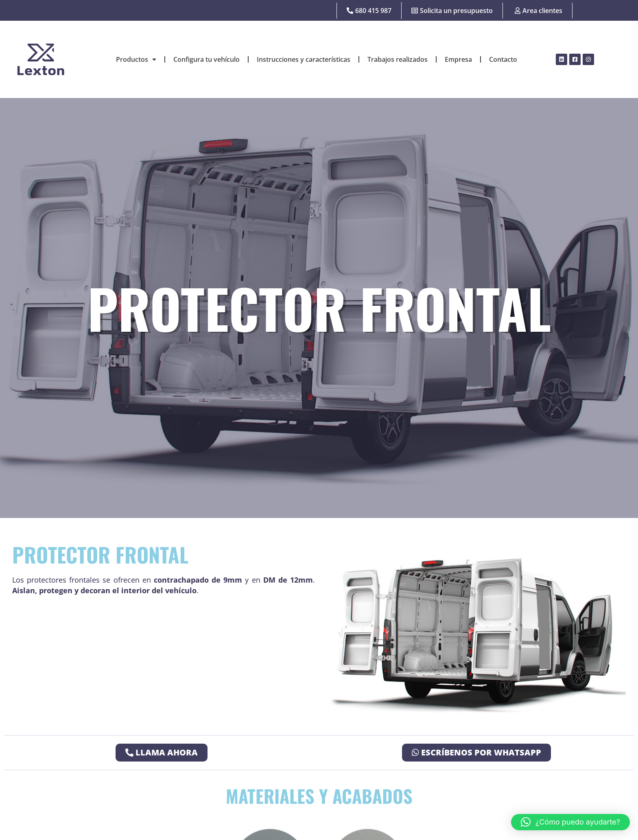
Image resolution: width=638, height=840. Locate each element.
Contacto (503, 59)
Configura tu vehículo (206, 59)
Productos (136, 59)
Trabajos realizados (398, 59)
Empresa (458, 59)
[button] (570, 822)
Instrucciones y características (304, 59)
